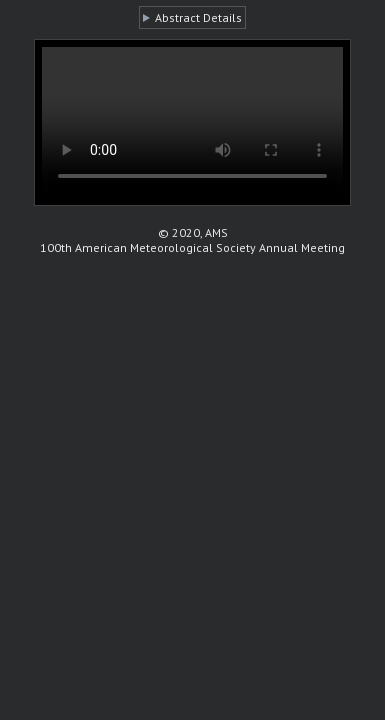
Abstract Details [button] (198, 17)
